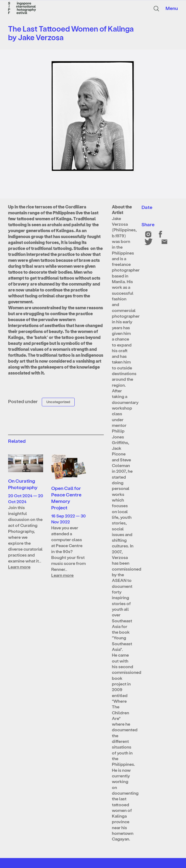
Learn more (19, 567)
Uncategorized (58, 402)
